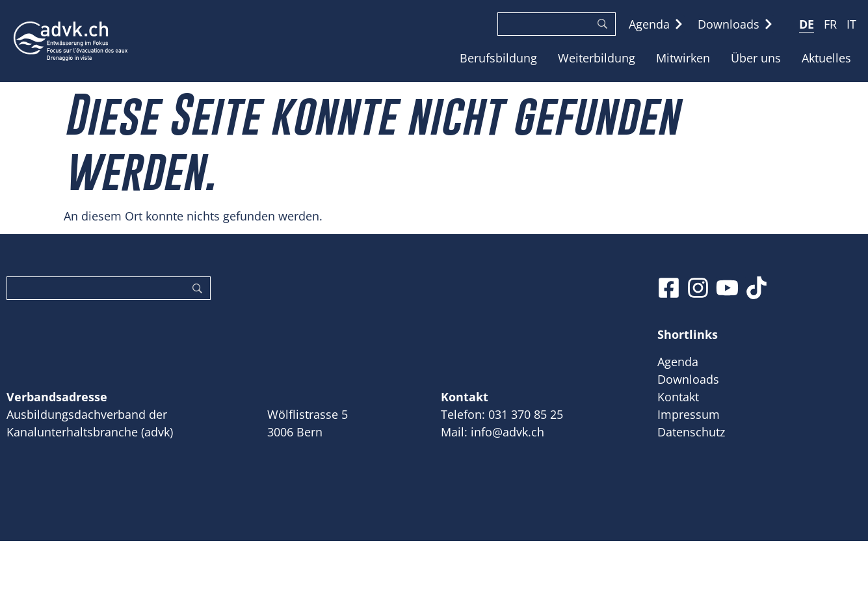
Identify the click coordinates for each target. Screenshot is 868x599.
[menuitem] (807, 23)
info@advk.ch (507, 432)
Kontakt (678, 397)
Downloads (688, 379)
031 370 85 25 (526, 414)
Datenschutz (691, 432)
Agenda (678, 362)
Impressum (689, 414)
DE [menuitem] (807, 25)
